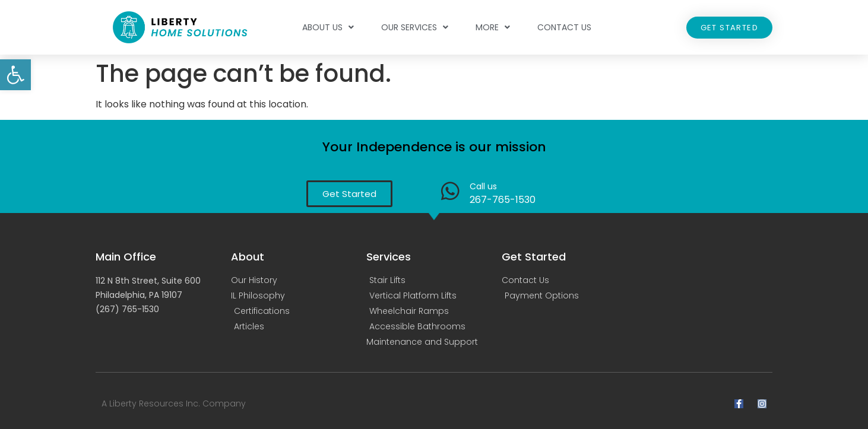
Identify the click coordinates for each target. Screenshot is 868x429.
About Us (328, 27)
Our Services (415, 27)
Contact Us (564, 27)
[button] (15, 75)
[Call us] (450, 191)
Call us (483, 186)
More (493, 27)
